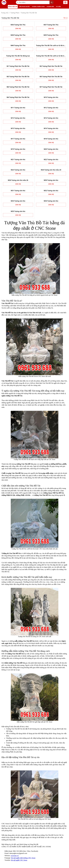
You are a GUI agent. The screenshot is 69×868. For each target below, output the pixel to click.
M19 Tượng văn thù (18, 149)
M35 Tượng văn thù (18, 211)
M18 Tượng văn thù (51, 139)
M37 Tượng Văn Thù (51, 25)
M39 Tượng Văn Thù (51, 35)
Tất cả (65, 18)
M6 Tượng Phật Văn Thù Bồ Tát (18, 87)
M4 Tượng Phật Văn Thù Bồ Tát (18, 97)
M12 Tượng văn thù (51, 108)
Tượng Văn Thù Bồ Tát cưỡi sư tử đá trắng (51, 45)
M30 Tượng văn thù (51, 180)
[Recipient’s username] (33, 2)
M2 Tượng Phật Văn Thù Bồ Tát (51, 66)
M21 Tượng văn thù (18, 159)
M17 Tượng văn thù (18, 139)
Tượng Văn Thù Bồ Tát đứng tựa (18, 56)
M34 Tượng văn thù (51, 201)
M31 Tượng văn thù (18, 191)
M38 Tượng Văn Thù (18, 35)
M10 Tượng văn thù (51, 97)
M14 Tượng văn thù (51, 118)
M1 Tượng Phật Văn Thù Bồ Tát (18, 66)
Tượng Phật (15, 13)
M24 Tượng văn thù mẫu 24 (51, 170)
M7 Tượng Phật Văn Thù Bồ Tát (51, 87)
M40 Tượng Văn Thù (18, 45)
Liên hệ (18, 28)
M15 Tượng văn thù (18, 128)
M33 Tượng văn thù (18, 201)
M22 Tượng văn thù (51, 159)
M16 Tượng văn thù (51, 128)
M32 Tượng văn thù (51, 191)
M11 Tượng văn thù (18, 108)
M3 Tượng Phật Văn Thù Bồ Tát (18, 77)
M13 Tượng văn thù (18, 118)
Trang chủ (5, 13)
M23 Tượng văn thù (18, 170)
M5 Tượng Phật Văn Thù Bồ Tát (51, 77)
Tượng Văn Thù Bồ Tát (29, 13)
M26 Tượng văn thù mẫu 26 (18, 180)
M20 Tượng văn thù (51, 149)
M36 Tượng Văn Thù (18, 25)
